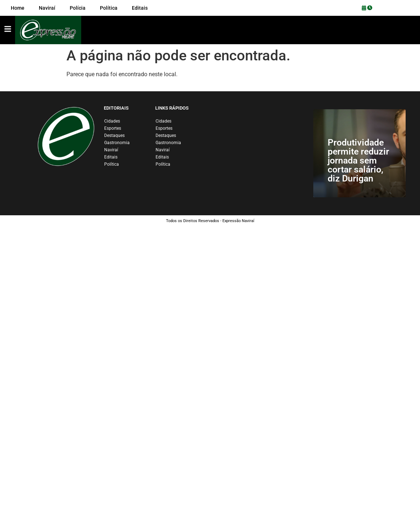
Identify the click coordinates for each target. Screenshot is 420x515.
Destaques (114, 135)
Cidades (112, 121)
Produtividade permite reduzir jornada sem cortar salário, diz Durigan (358, 160)
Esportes (113, 128)
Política (112, 164)
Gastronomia (117, 143)
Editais (111, 157)
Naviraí (111, 150)
